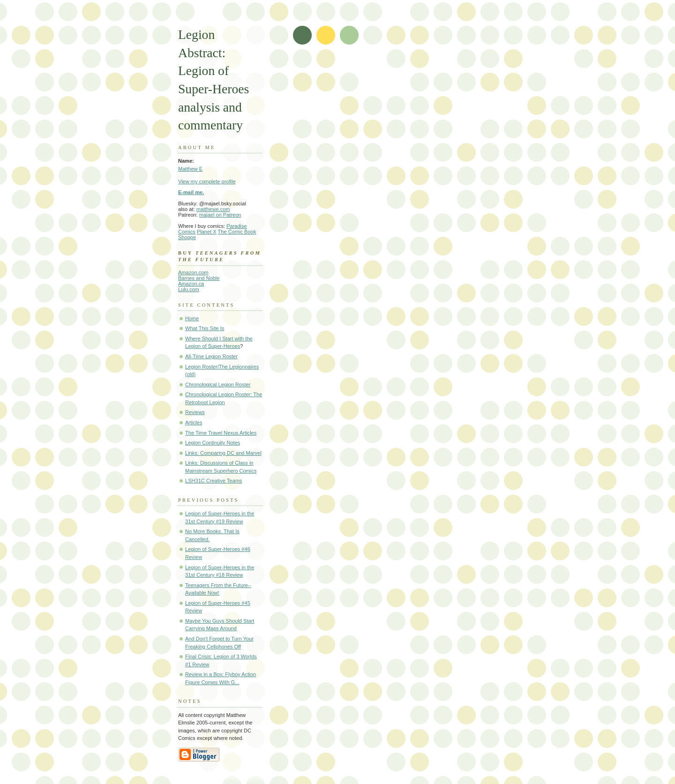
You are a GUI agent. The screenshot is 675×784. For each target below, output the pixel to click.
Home (192, 318)
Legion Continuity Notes (213, 443)
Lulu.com (189, 289)
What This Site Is (205, 328)
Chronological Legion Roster (218, 384)
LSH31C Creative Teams (214, 481)
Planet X (207, 232)
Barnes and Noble (199, 278)
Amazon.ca (191, 284)
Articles (194, 422)
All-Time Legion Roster (211, 356)
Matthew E (190, 169)
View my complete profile (207, 181)
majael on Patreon (220, 215)
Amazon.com (193, 272)
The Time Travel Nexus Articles (221, 433)
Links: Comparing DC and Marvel (223, 453)
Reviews (195, 412)
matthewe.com (213, 209)
